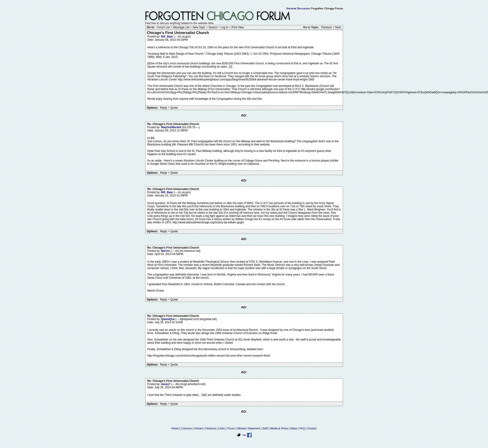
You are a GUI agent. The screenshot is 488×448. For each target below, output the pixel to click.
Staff (265, 428)
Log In (224, 27)
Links (222, 428)
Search (213, 27)
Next (338, 27)
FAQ (302, 428)
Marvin (166, 251)
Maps (294, 428)
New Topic (199, 27)
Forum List (163, 27)
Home (175, 428)
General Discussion (298, 9)
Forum (231, 428)
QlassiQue (168, 319)
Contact (312, 428)
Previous (327, 27)
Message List (181, 27)
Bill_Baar (167, 37)
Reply (164, 108)
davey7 (166, 384)
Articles (198, 428)
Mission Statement (249, 428)
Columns (186, 428)
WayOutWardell (172, 127)
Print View (238, 27)
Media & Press (279, 428)
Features (211, 428)
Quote (174, 108)
